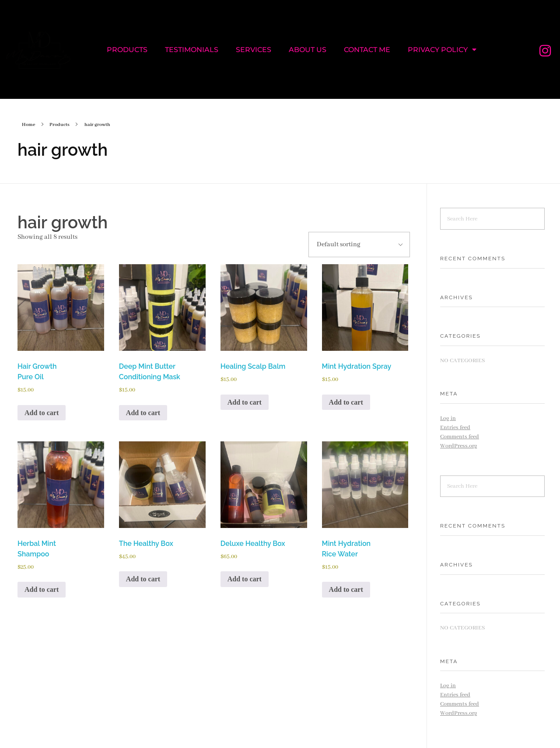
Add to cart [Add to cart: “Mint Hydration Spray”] (346, 402)
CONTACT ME (367, 50)
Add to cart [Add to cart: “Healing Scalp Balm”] (245, 402)
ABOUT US (308, 50)
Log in (448, 418)
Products (59, 125)
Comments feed (460, 437)
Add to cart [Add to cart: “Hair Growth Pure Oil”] (42, 413)
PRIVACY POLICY (442, 49)
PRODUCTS (127, 50)
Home (29, 125)
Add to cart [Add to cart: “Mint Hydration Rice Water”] (346, 589)
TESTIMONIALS (192, 50)
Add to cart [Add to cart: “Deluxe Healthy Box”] (245, 579)
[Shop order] (359, 245)
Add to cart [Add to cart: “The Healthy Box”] (143, 579)
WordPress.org (459, 446)
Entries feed (455, 428)
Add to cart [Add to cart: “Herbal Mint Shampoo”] (42, 589)
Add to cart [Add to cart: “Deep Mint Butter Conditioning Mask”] (143, 413)
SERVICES (254, 50)
